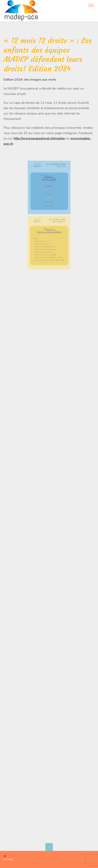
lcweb (10, 859)
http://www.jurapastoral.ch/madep (39, 138)
